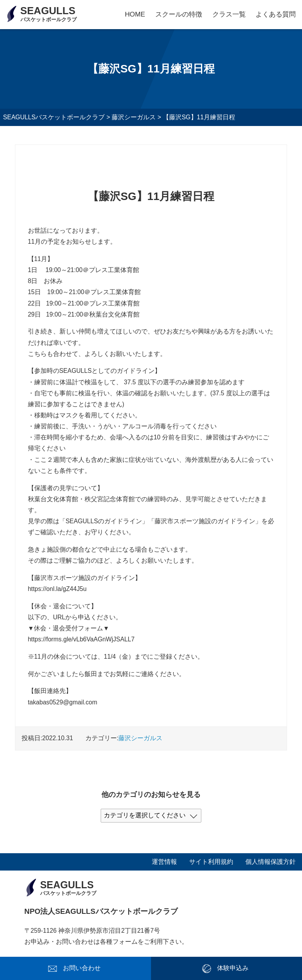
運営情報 (164, 862)
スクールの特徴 (179, 14)
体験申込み (233, 968)
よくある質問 (276, 14)
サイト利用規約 (211, 862)
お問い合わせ (82, 968)
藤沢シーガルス (140, 738)
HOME (135, 14)
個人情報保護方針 (271, 862)
